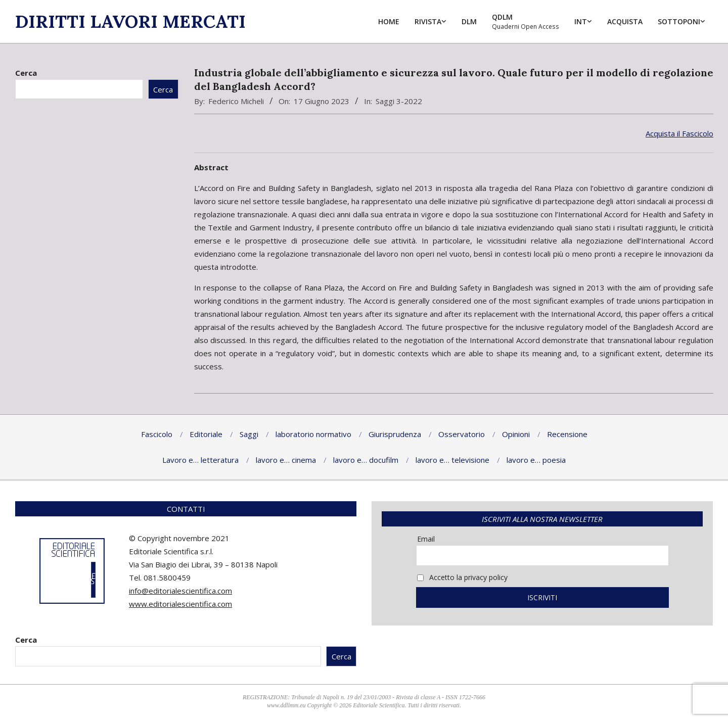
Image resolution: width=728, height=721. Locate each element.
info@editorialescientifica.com (180, 591)
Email (426, 539)
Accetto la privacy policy (462, 577)
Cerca (26, 73)
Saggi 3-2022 (399, 101)
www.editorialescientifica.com (180, 604)
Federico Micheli (236, 101)
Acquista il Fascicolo (679, 133)
